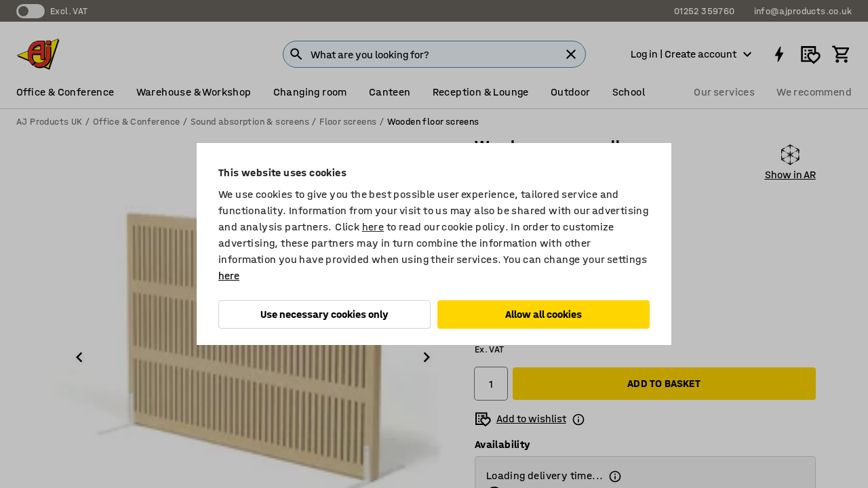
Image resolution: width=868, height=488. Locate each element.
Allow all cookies (544, 314)
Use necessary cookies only (324, 314)
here (373, 227)
